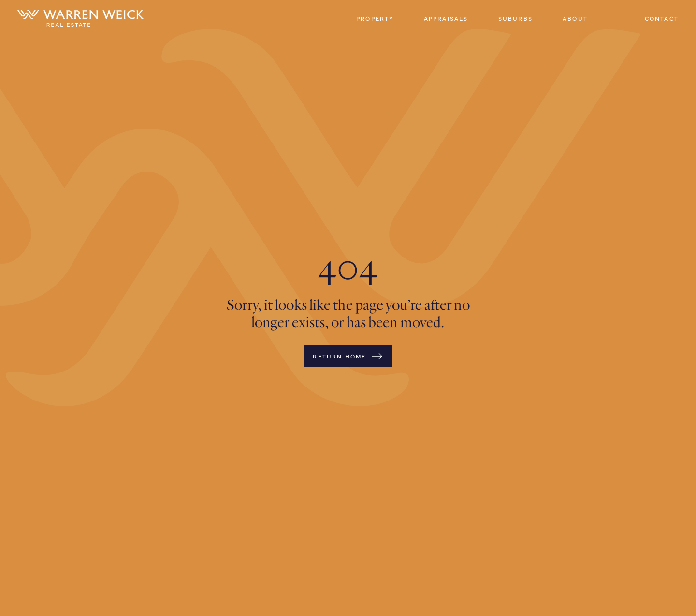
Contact (662, 18)
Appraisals (446, 18)
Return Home (348, 356)
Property (375, 18)
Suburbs (515, 18)
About (575, 18)
